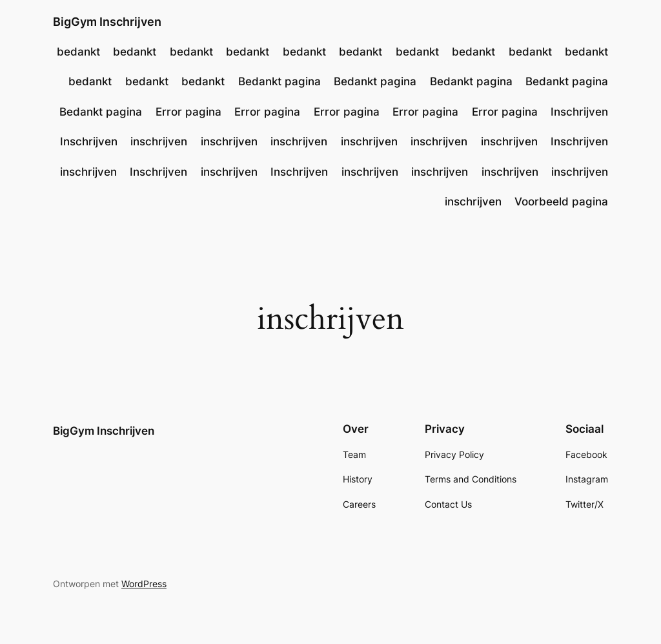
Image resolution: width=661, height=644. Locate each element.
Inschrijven (579, 112)
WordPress (144, 584)
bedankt (78, 52)
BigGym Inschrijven (107, 22)
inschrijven (159, 141)
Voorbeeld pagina (561, 202)
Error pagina (188, 112)
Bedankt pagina (280, 81)
